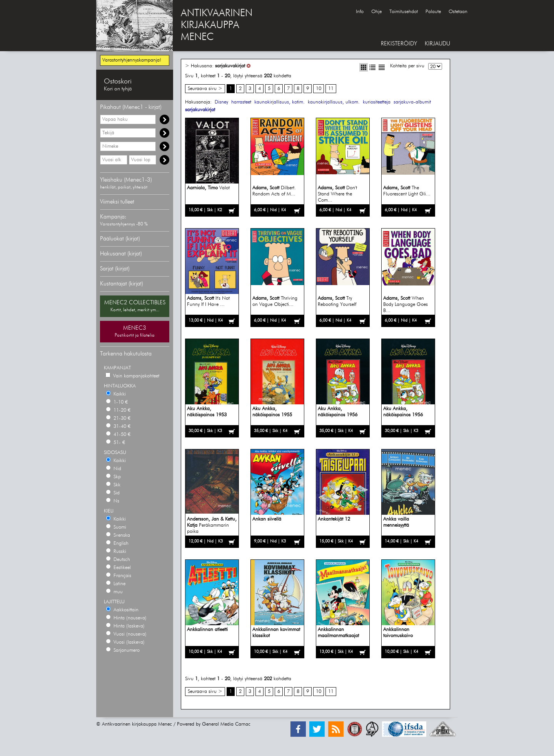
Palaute (433, 12)
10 (319, 89)
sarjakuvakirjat (230, 66)
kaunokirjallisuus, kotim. (280, 102)
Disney (221, 102)
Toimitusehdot (404, 12)
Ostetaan (458, 12)
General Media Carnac (226, 724)
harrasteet (241, 102)
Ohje (376, 12)
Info (360, 12)
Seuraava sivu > (205, 89)
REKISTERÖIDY (399, 44)
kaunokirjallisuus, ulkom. (334, 102)
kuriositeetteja (377, 102)
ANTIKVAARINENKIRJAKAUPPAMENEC (217, 25)
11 (331, 89)
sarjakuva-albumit (412, 102)
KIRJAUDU (437, 44)
